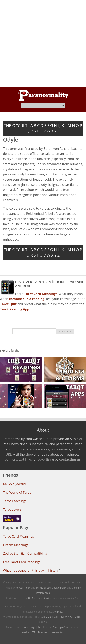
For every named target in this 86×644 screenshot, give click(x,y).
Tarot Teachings (15, 501)
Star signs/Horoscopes (66, 627)
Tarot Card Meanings (18, 536)
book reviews (61, 449)
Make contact (57, 632)
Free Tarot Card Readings (22, 562)
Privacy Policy (23, 588)
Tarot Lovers (12, 510)
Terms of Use (43, 588)
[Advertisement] (43, 44)
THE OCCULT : (17, 125)
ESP (33, 632)
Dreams (43, 632)
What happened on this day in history (31, 570)
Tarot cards (44, 627)
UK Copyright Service (40, 598)
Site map (57, 612)
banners (11, 459)
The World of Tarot (17, 492)
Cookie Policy (59, 588)
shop (29, 454)
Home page (29, 627)
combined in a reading (27, 299)
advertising (46, 459)
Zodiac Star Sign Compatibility (25, 553)
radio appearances (35, 449)
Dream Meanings (16, 545)
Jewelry (25, 632)
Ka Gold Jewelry (14, 484)
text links (25, 459)
